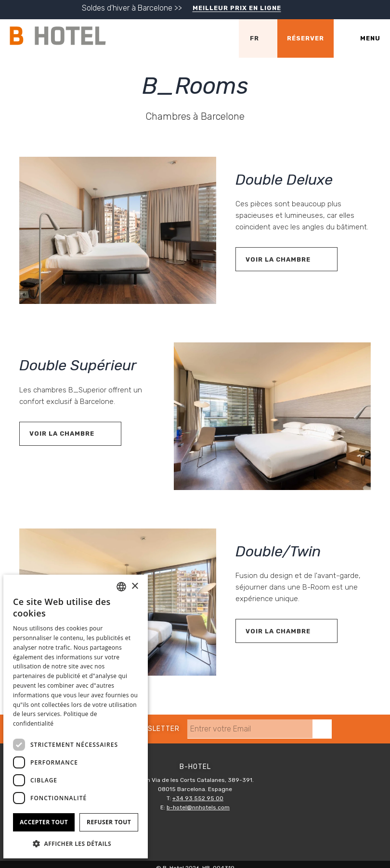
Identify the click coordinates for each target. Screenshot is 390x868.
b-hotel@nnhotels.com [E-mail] (198, 807)
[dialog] (76, 717)
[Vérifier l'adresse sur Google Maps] (220, 38)
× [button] (135, 586)
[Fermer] (380, 11)
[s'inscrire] (322, 729)
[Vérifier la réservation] (305, 38)
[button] (76, 843)
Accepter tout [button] (44, 822)
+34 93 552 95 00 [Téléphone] (198, 798)
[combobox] (121, 587)
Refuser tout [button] (109, 822)
